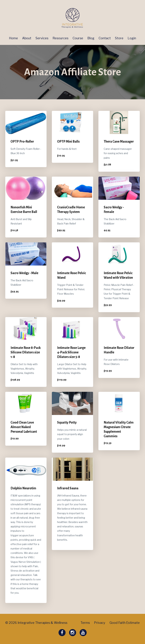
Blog (91, 38)
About (27, 38)
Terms (85, 623)
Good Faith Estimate (125, 623)
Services (42, 38)
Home (13, 38)
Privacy (100, 623)
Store (119, 38)
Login (132, 38)
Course (78, 38)
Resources (60, 38)
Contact (105, 38)
